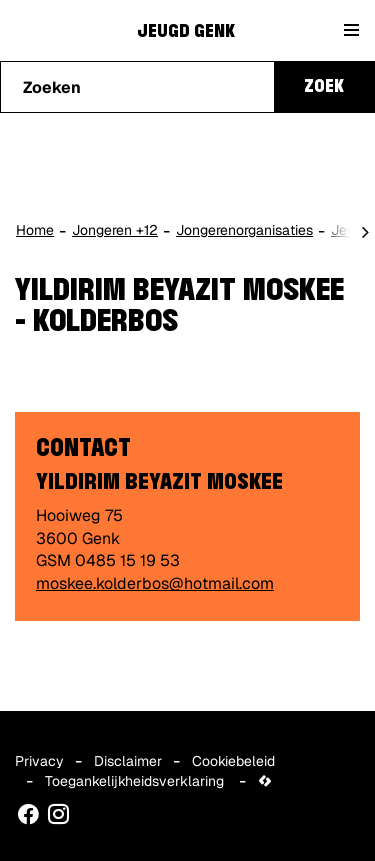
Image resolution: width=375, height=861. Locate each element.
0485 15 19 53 (127, 560)
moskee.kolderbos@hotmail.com (155, 583)
